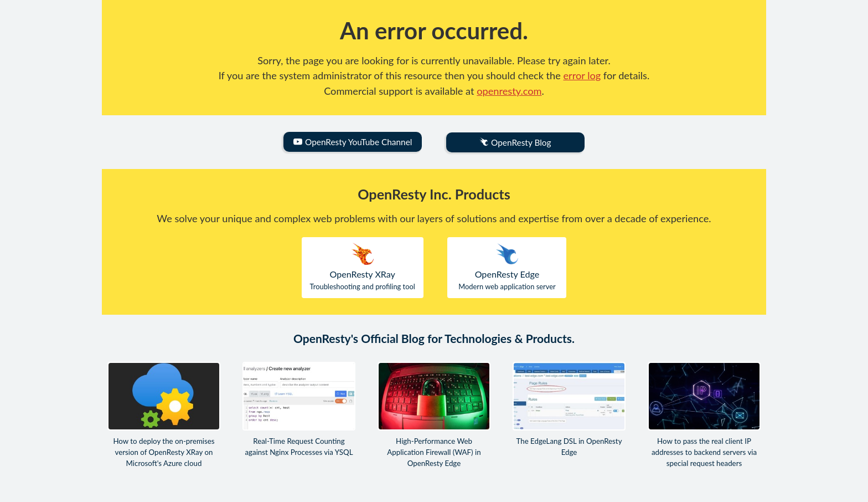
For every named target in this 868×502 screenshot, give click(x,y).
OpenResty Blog (515, 143)
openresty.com (509, 91)
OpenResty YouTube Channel (353, 142)
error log (582, 75)
